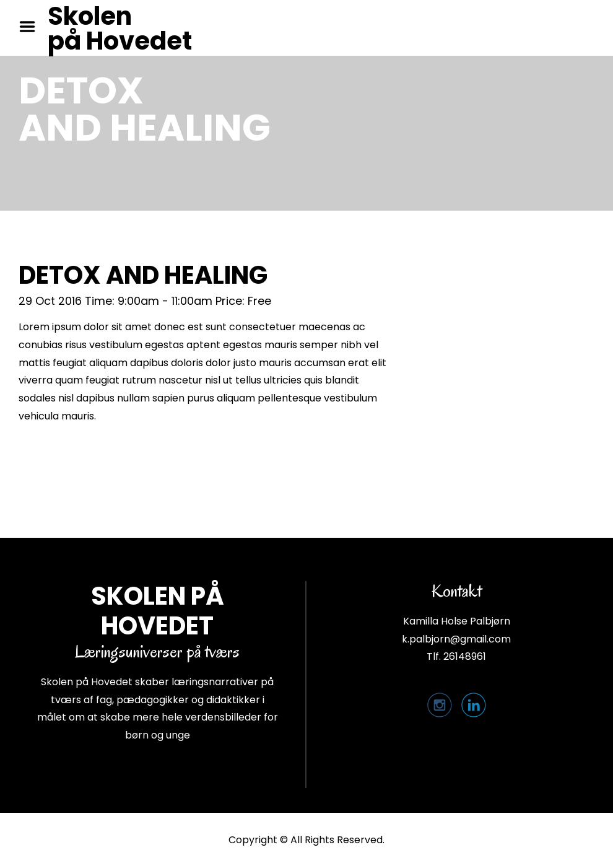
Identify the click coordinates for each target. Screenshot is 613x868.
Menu (32, 27)
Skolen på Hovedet (120, 28)
